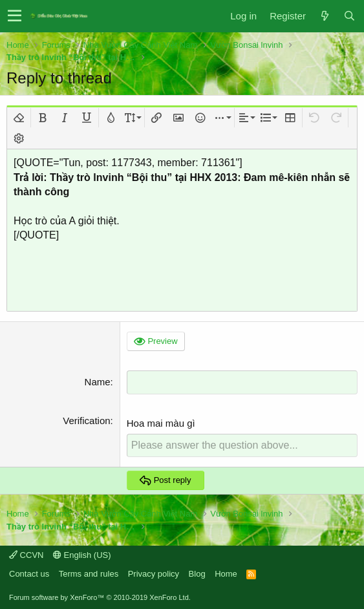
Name (98, 382)
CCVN (26, 555)
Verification (86, 421)
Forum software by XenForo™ (100, 597)
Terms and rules (89, 574)
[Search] (349, 16)
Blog (197, 574)
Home (226, 574)
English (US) (82, 555)
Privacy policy (154, 574)
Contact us (29, 574)
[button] (15, 16)
